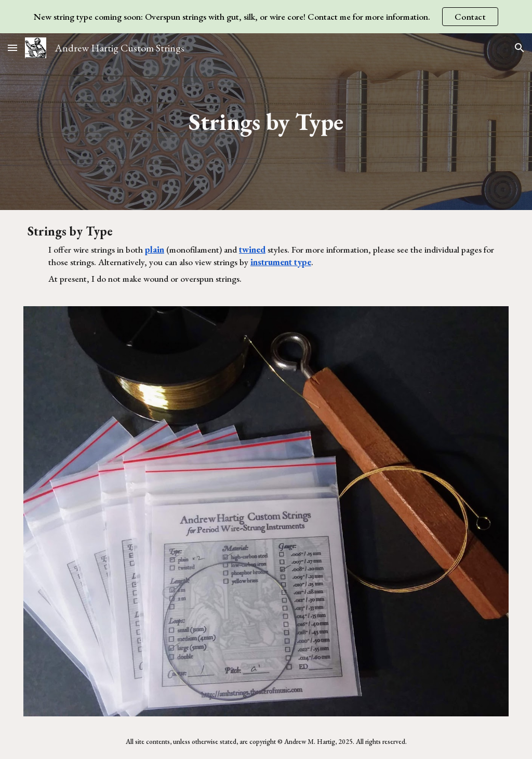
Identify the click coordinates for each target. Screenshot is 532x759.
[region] (266, 17)
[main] (266, 122)
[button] (12, 48)
